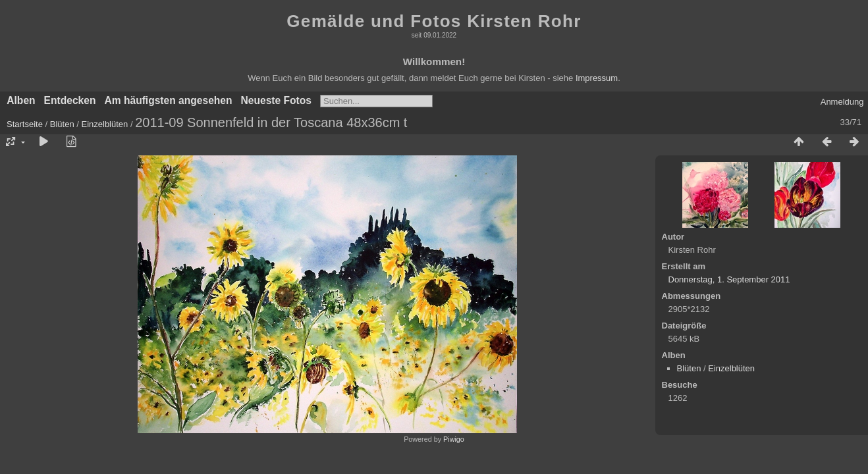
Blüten (62, 124)
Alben (21, 100)
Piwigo (454, 439)
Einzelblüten (104, 124)
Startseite (25, 124)
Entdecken (70, 100)
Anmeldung (842, 102)
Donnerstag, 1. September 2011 (729, 279)
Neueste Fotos (276, 100)
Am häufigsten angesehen (168, 100)
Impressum (597, 78)
